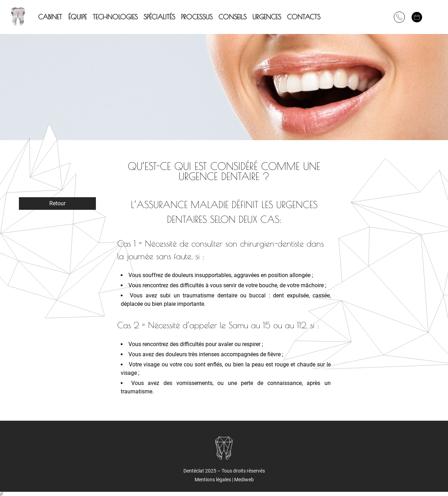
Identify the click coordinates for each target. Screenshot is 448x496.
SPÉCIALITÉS (159, 17)
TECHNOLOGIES (115, 17)
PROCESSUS (197, 17)
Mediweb (244, 480)
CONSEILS (232, 17)
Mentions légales (213, 480)
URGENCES (267, 17)
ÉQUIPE (78, 17)
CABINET (50, 17)
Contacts (304, 17)
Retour (57, 203)
